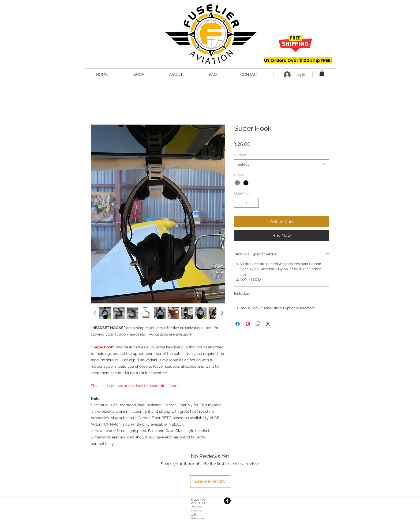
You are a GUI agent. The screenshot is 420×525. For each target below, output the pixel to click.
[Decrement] (238, 203)
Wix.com (197, 518)
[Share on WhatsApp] (258, 324)
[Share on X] (268, 324)
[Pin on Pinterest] (248, 324)
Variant (241, 155)
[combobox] (282, 164)
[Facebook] (227, 501)
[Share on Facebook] (238, 324)
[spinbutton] (246, 203)
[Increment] (255, 203)
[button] (322, 73)
